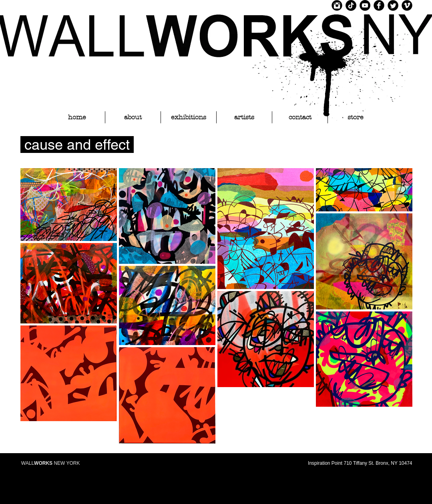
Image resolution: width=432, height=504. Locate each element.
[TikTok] (351, 5)
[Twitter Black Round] (393, 5)
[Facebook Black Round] (379, 5)
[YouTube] (365, 5)
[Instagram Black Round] (337, 5)
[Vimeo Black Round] (407, 5)
